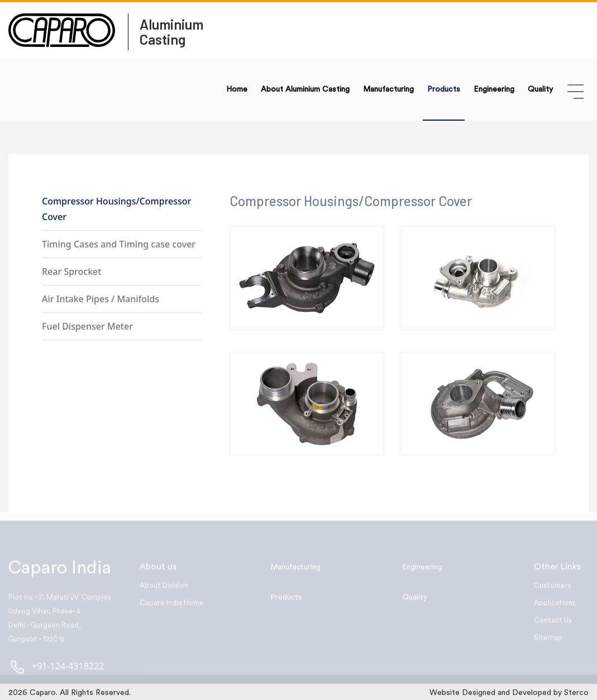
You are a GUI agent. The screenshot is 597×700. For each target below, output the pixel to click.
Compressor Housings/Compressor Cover (116, 209)
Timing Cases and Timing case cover (119, 244)
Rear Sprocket (71, 272)
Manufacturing (388, 89)
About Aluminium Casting (305, 89)
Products (444, 89)
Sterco (576, 693)
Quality (540, 89)
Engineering (494, 89)
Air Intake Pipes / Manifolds (101, 299)
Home (237, 89)
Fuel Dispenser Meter (87, 326)
